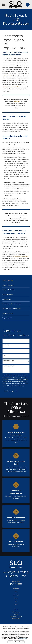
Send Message (10, 391)
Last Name (6, 345)
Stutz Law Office (9, 76)
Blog (16, 601)
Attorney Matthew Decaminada (21, 256)
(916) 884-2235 (16, 584)
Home (16, 592)
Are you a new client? (8, 361)
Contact (16, 604)
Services (16, 598)
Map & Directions (16, 619)
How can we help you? (9, 366)
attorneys (5, 87)
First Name (6, 340)
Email (4, 355)
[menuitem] (16, 285)
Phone (5, 350)
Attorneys (16, 595)
